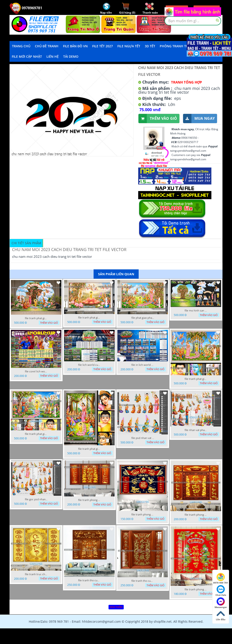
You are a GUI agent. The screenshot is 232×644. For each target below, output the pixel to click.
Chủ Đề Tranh (47, 46)
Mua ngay (199, 119)
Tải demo (71, 56)
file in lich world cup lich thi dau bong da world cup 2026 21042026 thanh (143, 365)
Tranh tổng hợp (186, 82)
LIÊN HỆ (53, 56)
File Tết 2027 (103, 46)
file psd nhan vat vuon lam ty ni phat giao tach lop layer (143, 438)
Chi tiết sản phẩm (26, 243)
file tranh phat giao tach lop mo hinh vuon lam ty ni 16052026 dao (36, 318)
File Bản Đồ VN (75, 46)
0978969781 (26, 8)
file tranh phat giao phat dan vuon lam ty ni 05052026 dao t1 (36, 434)
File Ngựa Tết (129, 46)
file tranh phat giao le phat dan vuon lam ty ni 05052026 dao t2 (89, 449)
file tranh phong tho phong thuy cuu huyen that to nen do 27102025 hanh (196, 589)
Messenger (221, 603)
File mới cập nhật (27, 56)
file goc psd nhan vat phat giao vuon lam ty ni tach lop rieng (36, 499)
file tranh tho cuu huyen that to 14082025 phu (143, 581)
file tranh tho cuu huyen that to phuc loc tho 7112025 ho (89, 580)
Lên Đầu (221, 615)
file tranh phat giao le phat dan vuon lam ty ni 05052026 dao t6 (89, 318)
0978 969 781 (221, 579)
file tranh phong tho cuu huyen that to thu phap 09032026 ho (89, 500)
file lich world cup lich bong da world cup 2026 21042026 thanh (89, 365)
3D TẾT (150, 46)
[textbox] (193, 21)
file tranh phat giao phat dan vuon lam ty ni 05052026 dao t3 (196, 379)
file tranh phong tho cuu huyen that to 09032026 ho (196, 515)
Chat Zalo (221, 591)
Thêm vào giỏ (158, 119)
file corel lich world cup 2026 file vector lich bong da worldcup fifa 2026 (36, 371)
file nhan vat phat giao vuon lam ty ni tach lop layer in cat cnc (196, 430)
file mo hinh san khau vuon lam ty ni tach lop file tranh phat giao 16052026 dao (196, 311)
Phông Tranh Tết (175, 46)
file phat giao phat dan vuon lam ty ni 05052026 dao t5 (143, 318)
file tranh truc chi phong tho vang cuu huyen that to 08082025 (36, 574)
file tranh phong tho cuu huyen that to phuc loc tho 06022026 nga (143, 515)
